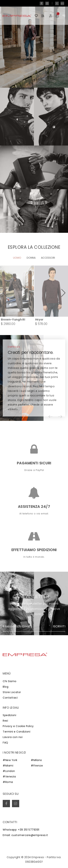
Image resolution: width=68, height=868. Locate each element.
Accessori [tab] (48, 269)
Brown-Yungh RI (13, 330)
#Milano (36, 760)
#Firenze (37, 766)
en (62, 3)
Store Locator (12, 692)
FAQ (5, 743)
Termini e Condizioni (17, 732)
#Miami (8, 766)
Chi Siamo (10, 681)
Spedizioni (9, 715)
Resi (5, 721)
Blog (6, 687)
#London (9, 771)
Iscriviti (59, 626)
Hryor (39, 330)
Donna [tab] (31, 269)
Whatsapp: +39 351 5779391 (21, 830)
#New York (10, 760)
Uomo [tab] (17, 269)
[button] (5, 304)
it (57, 3)
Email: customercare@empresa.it (25, 835)
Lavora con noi (13, 737)
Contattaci (10, 698)
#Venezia (9, 777)
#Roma (8, 782)
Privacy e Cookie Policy (18, 726)
